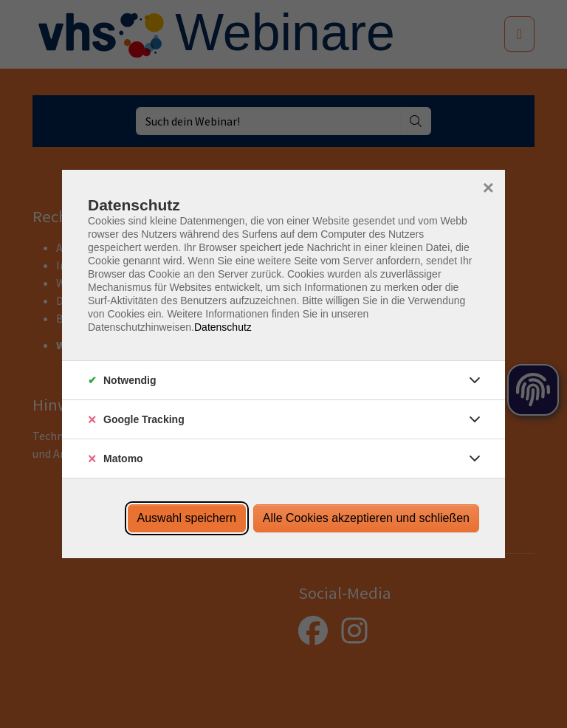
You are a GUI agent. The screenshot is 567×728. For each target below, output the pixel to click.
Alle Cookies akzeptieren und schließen (366, 518)
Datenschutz (223, 327)
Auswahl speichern (187, 518)
